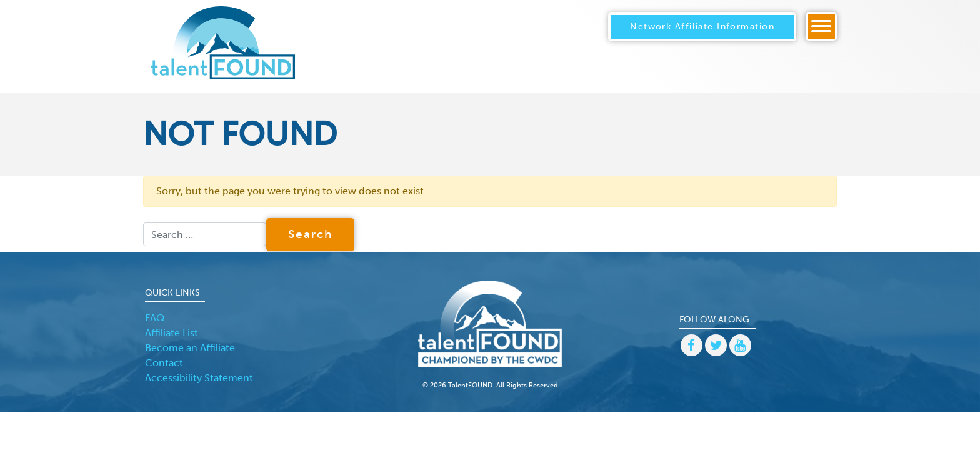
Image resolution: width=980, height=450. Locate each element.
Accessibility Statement (199, 378)
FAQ (155, 318)
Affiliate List (172, 333)
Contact (164, 363)
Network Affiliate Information (702, 26)
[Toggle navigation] (821, 27)
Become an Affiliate (190, 348)
